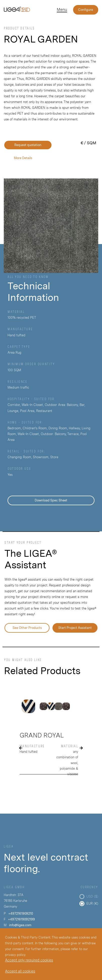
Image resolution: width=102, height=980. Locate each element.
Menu (62, 9)
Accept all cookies (20, 971)
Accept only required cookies (29, 960)
